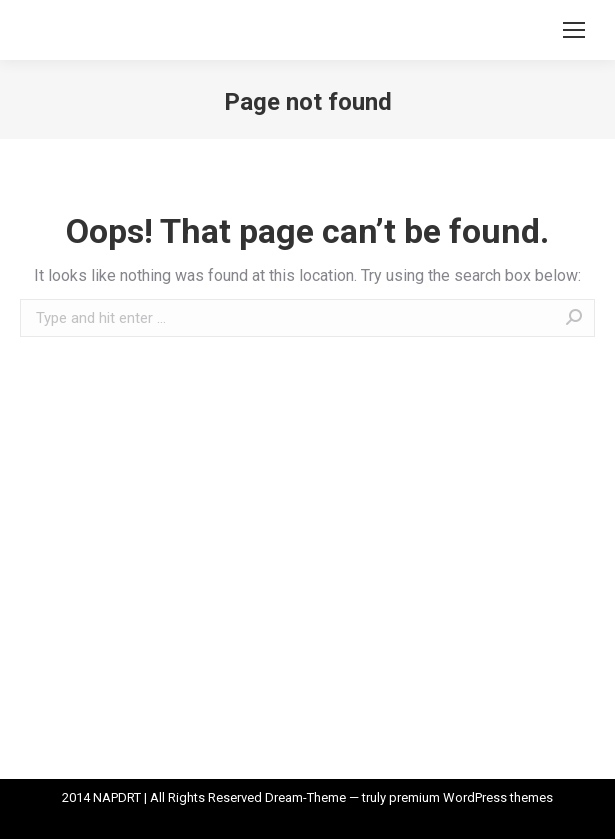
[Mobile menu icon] (574, 30)
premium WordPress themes (471, 797)
